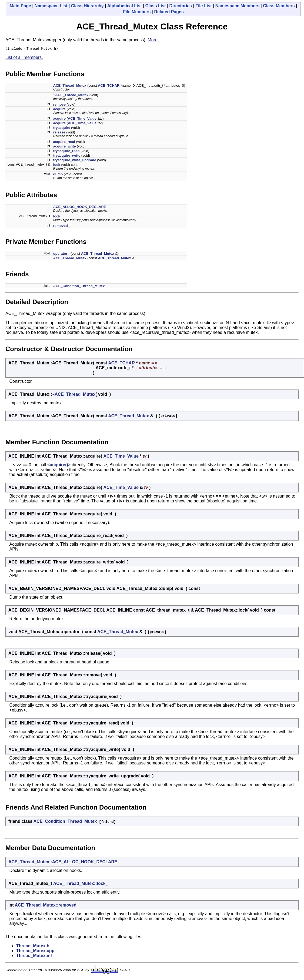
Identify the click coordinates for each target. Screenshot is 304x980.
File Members (137, 12)
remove (59, 105)
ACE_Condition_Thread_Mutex (79, 287)
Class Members (279, 6)
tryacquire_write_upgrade (75, 161)
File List (203, 6)
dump (58, 175)
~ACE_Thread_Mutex (71, 96)
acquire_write (65, 147)
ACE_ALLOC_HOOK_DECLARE (80, 208)
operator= (61, 254)
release (59, 133)
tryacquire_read (66, 152)
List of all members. (24, 58)
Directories (181, 6)
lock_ (58, 217)
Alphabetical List (125, 6)
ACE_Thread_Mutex (70, 86)
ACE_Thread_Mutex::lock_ (81, 884)
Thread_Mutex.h (33, 947)
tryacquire (62, 128)
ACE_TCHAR (109, 86)
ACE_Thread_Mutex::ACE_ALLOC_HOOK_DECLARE (63, 863)
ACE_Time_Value (82, 119)
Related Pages (169, 12)
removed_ (61, 226)
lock (57, 165)
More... (154, 40)
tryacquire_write (67, 156)
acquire (59, 110)
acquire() (59, 466)
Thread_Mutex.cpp (35, 952)
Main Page (20, 6)
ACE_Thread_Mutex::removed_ (47, 906)
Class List (156, 6)
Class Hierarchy (87, 6)
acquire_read (64, 142)
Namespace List (51, 6)
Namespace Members (238, 6)
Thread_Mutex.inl (34, 956)
